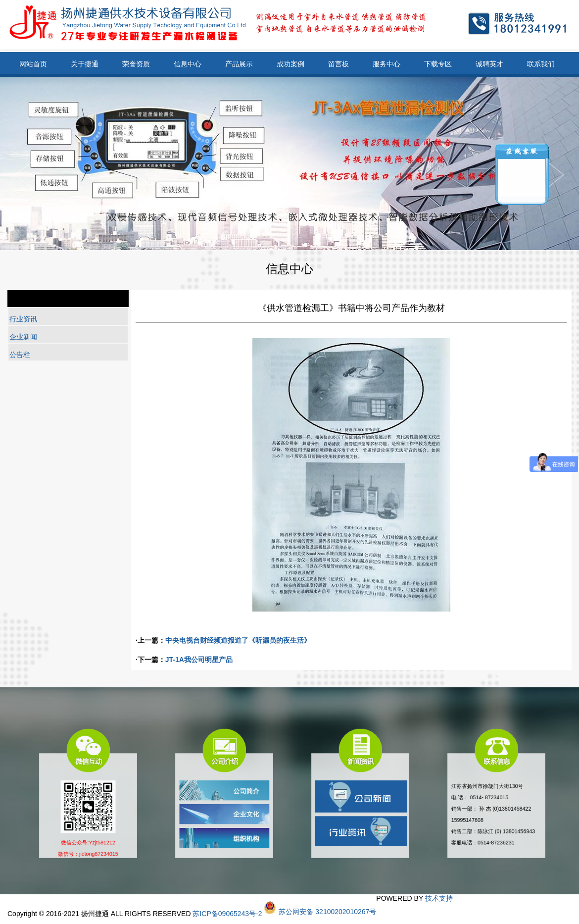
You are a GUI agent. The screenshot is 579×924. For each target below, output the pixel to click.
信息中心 (188, 64)
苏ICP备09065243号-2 (227, 914)
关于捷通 (85, 64)
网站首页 (33, 64)
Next (24, 175)
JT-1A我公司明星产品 (199, 660)
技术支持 (439, 898)
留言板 (338, 64)
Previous (555, 175)
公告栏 (20, 355)
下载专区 (438, 64)
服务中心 (386, 64)
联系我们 (541, 64)
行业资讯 (23, 319)
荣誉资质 (136, 64)
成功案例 (290, 64)
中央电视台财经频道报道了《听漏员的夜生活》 (238, 640)
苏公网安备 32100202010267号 (327, 912)
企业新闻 (23, 337)
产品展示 (239, 64)
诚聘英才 (489, 64)
